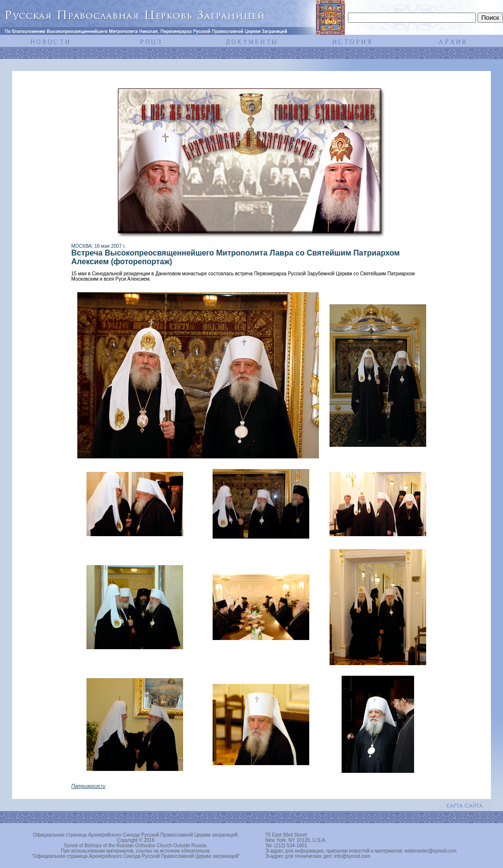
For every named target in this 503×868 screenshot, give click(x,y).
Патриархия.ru (89, 786)
